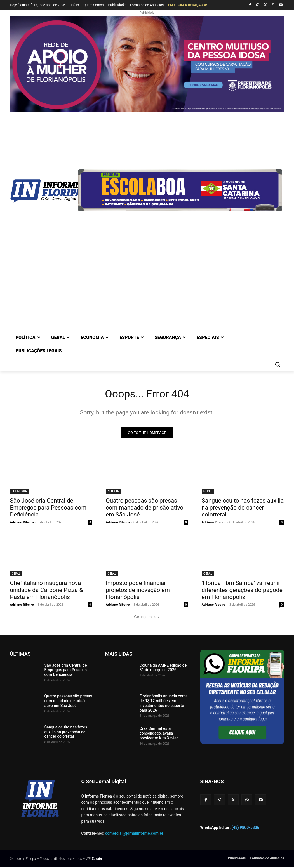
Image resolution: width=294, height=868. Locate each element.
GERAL (208, 492)
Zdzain (97, 860)
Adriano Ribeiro (22, 523)
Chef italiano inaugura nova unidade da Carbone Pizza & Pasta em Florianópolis (47, 591)
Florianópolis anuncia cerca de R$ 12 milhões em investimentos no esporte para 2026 (164, 704)
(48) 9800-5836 (245, 829)
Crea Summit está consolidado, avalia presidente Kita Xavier (159, 734)
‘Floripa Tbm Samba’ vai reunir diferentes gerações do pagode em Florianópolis (242, 591)
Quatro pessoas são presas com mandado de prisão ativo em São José (144, 509)
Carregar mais (147, 618)
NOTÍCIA (113, 492)
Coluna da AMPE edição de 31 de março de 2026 (163, 668)
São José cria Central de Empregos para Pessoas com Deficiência (48, 509)
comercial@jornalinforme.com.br (134, 834)
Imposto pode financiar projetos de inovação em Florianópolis (138, 591)
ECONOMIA (19, 492)
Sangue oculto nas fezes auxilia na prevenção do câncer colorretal (243, 509)
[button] (277, 364)
